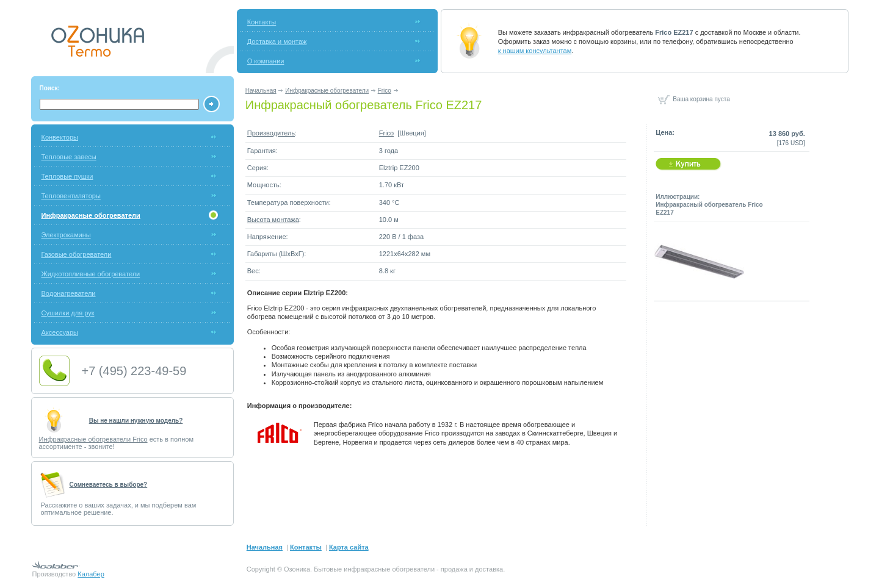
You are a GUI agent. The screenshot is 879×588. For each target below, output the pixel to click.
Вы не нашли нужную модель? (136, 421)
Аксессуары (60, 332)
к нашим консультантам (535, 51)
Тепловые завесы (69, 157)
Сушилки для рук (68, 313)
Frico (385, 91)
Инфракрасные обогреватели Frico (93, 439)
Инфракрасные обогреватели (327, 91)
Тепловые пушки (67, 176)
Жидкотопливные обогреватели (91, 274)
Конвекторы (60, 137)
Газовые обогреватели (77, 254)
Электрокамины (66, 235)
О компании (266, 61)
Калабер (91, 574)
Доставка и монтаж (277, 41)
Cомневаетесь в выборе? (109, 485)
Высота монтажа (273, 220)
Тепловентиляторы (71, 196)
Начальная (261, 91)
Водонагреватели (69, 293)
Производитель (271, 133)
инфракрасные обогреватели (389, 569)
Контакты (262, 22)
